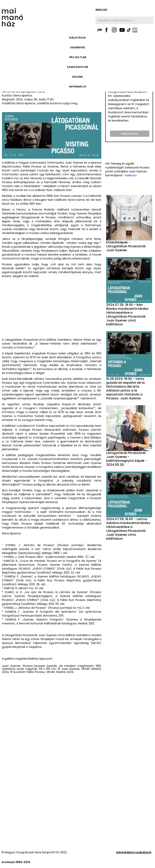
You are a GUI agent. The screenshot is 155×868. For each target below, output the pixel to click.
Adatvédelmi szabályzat (134, 852)
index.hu (131, 175)
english (101, 10)
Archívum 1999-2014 (16, 862)
